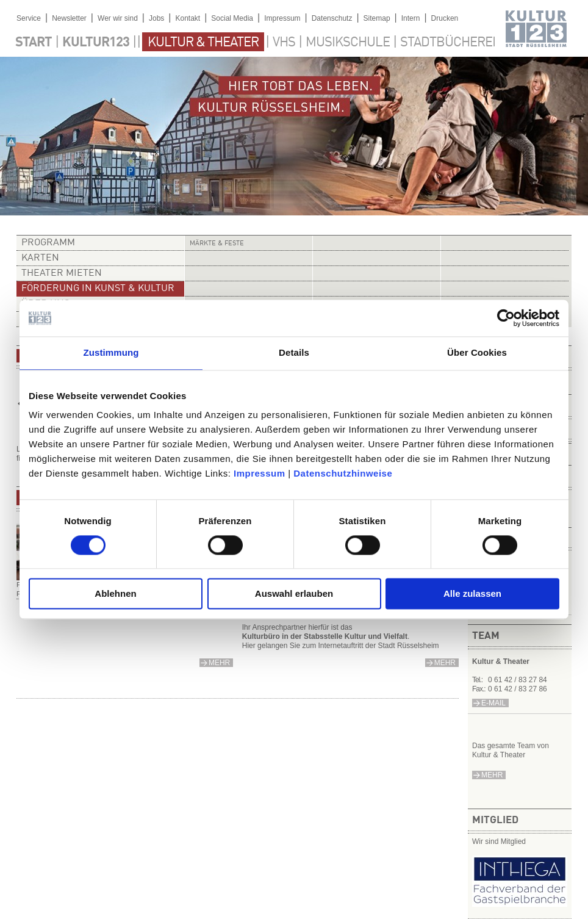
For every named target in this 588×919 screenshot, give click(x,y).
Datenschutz (332, 18)
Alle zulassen (472, 594)
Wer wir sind (118, 18)
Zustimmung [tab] (111, 352)
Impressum (260, 473)
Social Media (232, 18)
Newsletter (69, 18)
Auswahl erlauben (294, 594)
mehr (492, 775)
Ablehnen (115, 594)
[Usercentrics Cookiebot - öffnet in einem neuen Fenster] (506, 318)
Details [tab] (294, 352)
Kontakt (188, 18)
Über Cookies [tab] (477, 352)
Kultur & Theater (203, 43)
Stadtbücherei (448, 43)
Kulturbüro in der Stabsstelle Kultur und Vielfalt (325, 636)
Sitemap (377, 18)
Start (34, 43)
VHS (284, 43)
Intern (411, 18)
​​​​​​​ (520, 903)
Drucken (445, 18)
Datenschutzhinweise (343, 473)
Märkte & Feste (217, 244)
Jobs (156, 18)
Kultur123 (96, 43)
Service (29, 18)
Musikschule (348, 43)
